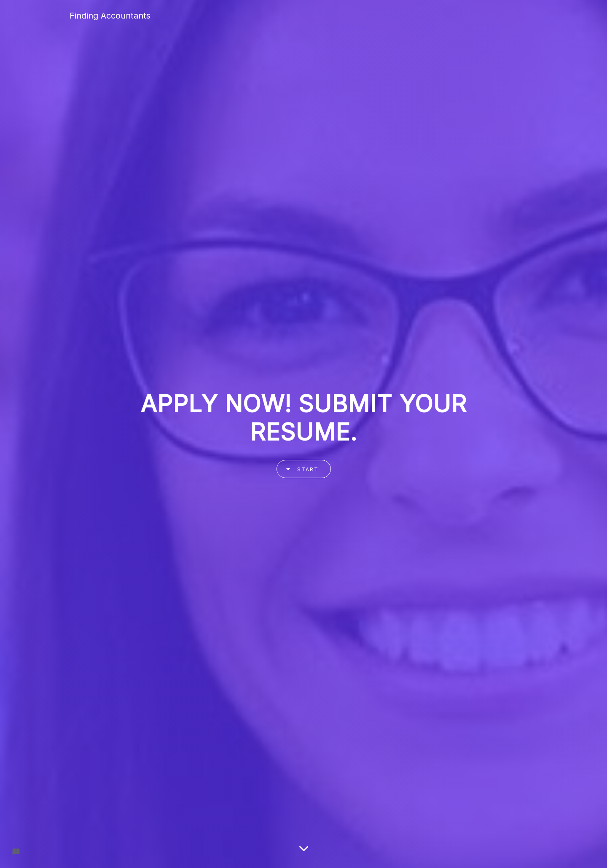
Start (299, 469)
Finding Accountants (110, 16)
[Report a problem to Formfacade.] (16, 852)
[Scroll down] (304, 849)
